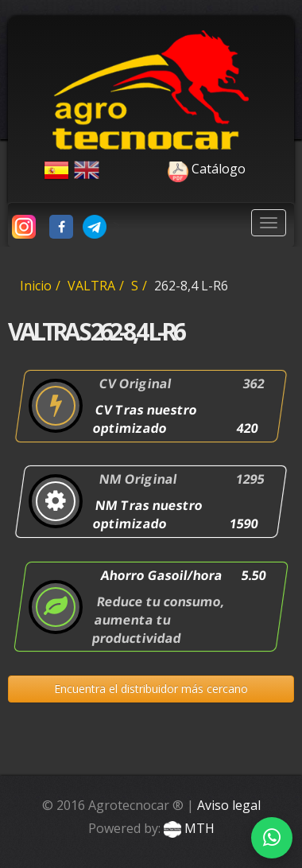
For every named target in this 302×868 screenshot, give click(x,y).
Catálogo (175, 169)
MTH (188, 828)
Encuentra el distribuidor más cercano (151, 689)
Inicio (36, 286)
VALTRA (91, 286)
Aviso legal (229, 805)
